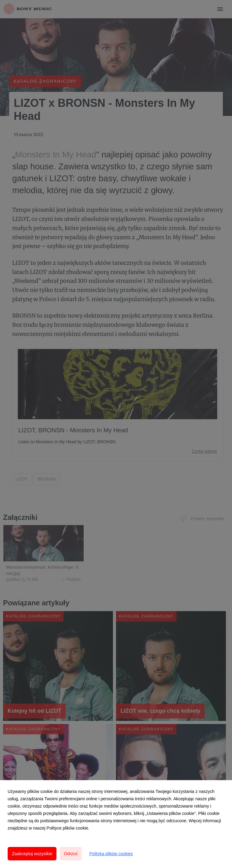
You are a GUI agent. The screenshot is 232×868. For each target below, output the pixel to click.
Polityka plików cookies (111, 854)
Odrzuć (71, 854)
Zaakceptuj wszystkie (32, 854)
